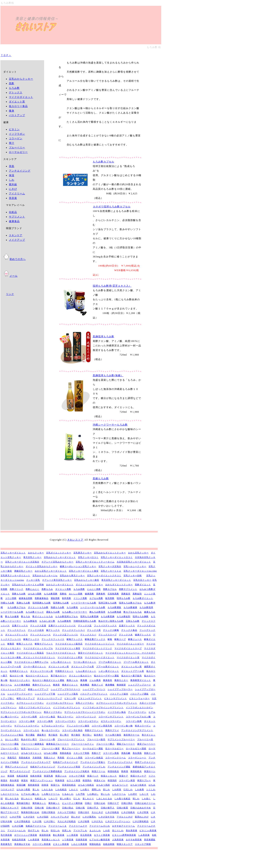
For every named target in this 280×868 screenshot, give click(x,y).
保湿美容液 (45, 835)
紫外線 (13, 184)
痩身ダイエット (70, 685)
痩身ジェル (72, 680)
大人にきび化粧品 (67, 821)
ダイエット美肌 (75, 758)
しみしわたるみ (104, 799)
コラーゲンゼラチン (88, 721)
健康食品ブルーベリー (58, 744)
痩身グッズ (97, 685)
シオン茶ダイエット (109, 671)
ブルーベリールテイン (83, 744)
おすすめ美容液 (134, 840)
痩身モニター (121, 680)
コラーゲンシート (137, 758)
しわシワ (53, 799)
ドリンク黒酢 (80, 598)
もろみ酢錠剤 (124, 616)
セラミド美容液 (102, 835)
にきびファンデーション (118, 821)
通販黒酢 (55, 598)
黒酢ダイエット (143, 585)
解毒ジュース (135, 639)
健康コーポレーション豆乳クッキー (78, 566)
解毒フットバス (25, 644)
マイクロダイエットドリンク (97, 648)
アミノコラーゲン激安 (78, 726)
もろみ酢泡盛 (114, 612)
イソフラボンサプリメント (67, 708)
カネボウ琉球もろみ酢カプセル (112, 207)
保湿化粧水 (136, 771)
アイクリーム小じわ (100, 826)
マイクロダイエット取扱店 (30, 653)
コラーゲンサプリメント (111, 717)
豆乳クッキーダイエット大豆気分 (22, 562)
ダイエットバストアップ (50, 698)
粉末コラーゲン (143, 726)
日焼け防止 (68, 808)
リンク (10, 294)
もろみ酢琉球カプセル (67, 616)
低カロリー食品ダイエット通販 (48, 680)
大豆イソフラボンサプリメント (35, 708)
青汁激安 (76, 735)
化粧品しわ (40, 799)
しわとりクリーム (10, 794)
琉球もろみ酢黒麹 (89, 616)
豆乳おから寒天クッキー (72, 575)
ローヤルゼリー (18, 152)
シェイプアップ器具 (68, 694)
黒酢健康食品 (42, 598)
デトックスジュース (40, 635)
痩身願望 (121, 685)
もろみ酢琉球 (146, 607)
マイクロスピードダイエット (100, 657)
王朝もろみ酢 (133, 621)
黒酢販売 (126, 594)
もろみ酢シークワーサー (75, 612)
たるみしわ (68, 794)
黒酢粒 (63, 594)
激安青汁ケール (132, 735)
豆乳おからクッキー (21, 79)
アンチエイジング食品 (12, 735)
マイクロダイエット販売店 (69, 644)
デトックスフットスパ (73, 630)
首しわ (36, 789)
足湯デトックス (127, 626)
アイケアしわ (80, 830)
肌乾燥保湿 (34, 785)
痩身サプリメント (42, 685)
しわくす (144, 794)
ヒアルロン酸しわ (30, 794)
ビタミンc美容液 (148, 830)
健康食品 (14, 221)
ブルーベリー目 (145, 739)
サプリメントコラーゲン (27, 726)
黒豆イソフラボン (53, 712)
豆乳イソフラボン (85, 703)
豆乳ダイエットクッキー (59, 553)
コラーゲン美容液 (42, 844)
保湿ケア (124, 776)
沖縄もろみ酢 (7, 603)
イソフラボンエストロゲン (139, 708)
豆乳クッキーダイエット (13, 553)
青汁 (12, 143)
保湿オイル (100, 780)
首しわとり (88, 799)
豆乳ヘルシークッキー (135, 566)
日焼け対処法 (48, 812)
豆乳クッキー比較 (133, 575)
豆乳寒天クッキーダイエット (15, 575)
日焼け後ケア (53, 808)
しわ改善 (139, 789)
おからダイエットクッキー (119, 585)
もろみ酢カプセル (103, 162)
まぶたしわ (95, 830)
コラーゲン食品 (47, 717)
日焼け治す (84, 812)
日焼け (88, 803)
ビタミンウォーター (139, 698)
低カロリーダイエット (37, 676)
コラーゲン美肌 (111, 753)
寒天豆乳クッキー (32, 557)
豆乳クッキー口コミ (88, 557)
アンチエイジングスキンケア (36, 762)
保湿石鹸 (21, 785)
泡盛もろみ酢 (58, 607)
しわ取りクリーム (51, 794)
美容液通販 (150, 840)
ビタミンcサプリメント (90, 698)
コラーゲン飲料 (45, 721)
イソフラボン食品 (117, 712)
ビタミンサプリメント (115, 698)
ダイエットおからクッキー (89, 585)
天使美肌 (37, 758)
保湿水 (25, 780)
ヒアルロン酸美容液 (100, 840)
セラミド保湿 (73, 780)
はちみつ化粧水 (138, 785)
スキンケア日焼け (67, 812)
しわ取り (85, 789)
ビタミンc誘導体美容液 (124, 835)
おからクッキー (36, 553)
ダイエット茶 (17, 102)
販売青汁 (99, 735)
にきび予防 (15, 817)
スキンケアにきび (60, 817)
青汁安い (87, 735)
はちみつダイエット (31, 753)
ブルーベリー (17, 148)
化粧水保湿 (36, 776)
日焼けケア (113, 803)
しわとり (73, 789)
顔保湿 (45, 785)
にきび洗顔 (43, 817)
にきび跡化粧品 (141, 821)
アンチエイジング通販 (119, 767)
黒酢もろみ (47, 589)
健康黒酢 (89, 594)
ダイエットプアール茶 (133, 671)
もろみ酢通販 (114, 607)
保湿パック (93, 776)
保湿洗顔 (112, 780)
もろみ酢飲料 (64, 621)
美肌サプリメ (112, 730)
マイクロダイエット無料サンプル (31, 662)
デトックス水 (126, 635)
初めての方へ (18, 259)
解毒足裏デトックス (95, 639)
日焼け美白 (127, 803)
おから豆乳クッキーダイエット (51, 571)
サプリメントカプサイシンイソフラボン (85, 712)
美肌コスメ (50, 758)
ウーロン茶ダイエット (85, 662)
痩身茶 (56, 685)
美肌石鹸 (126, 753)
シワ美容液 (68, 840)
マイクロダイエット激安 (68, 648)
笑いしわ (105, 794)
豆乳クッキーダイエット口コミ (117, 557)
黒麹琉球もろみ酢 (103, 337)
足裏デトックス (20, 626)
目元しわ (55, 830)
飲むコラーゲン (65, 717)
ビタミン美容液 (61, 844)
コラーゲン (16, 138)
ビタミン (14, 129)
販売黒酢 (110, 598)
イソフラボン (17, 134)
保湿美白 (87, 780)
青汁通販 (30, 735)
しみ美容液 (144, 835)
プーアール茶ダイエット (136, 662)
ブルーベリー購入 (105, 744)
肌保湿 (125, 771)
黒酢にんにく (32, 589)
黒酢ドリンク (17, 589)
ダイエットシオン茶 (59, 667)
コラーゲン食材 (27, 721)
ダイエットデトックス (17, 635)
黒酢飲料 (101, 594)
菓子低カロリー (59, 676)
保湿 (12, 175)
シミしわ (151, 789)
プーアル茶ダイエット (110, 662)
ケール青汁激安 (113, 735)
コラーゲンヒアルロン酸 (138, 717)
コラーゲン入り (31, 730)
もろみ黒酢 (79, 589)
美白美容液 (132, 830)
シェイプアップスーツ (139, 685)
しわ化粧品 (61, 789)
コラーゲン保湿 (127, 780)
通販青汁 (42, 735)
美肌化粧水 (25, 758)
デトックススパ (88, 635)
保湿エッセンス (109, 776)
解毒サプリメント (44, 644)
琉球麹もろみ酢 (61, 603)
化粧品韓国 (109, 844)
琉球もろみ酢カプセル (130, 603)
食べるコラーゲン (51, 730)
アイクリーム (17, 194)
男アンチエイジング (20, 771)
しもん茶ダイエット (86, 671)
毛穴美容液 (6, 835)
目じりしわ (118, 830)
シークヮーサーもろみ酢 (93, 607)
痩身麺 (84, 680)
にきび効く (50, 821)
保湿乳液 (48, 776)
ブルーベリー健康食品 (32, 744)
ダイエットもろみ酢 (38, 607)
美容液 (13, 198)
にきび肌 (37, 821)
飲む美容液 (59, 835)
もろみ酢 (14, 88)
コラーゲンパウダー (65, 721)
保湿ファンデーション (42, 780)
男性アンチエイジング (17, 767)
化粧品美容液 (19, 840)
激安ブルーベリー (146, 744)
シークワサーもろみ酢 (12, 612)
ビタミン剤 (70, 698)
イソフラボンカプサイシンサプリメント (103, 708)
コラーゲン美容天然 (102, 726)
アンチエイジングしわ (94, 767)
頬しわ (136, 799)
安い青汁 (64, 735)
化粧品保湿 (22, 776)
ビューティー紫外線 (72, 803)
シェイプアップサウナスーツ (65, 689)
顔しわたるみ (12, 799)
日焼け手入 (93, 808)
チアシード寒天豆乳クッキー (57, 580)
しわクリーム (119, 794)
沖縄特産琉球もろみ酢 (85, 621)
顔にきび (76, 817)
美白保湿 (14, 780)
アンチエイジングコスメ (120, 762)
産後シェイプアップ (38, 689)
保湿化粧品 (113, 771)
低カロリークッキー (20, 680)
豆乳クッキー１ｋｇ (111, 571)
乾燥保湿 (60, 780)
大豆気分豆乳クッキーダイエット (134, 562)
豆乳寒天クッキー (83, 553)
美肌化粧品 (65, 753)
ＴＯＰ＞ (6, 55)
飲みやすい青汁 (29, 739)
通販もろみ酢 (53, 612)
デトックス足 (85, 626)
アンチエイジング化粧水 (77, 771)
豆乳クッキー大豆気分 (110, 566)
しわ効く (146, 799)
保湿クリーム (99, 771)
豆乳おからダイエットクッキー (110, 553)
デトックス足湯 (38, 626)
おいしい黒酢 (76, 594)
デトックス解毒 (111, 630)
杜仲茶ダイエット (19, 671)
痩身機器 (85, 685)
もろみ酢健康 (130, 607)
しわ (12, 180)
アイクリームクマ (78, 826)
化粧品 (13, 212)
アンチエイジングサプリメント (137, 730)
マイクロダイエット (21, 97)
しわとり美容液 (79, 844)
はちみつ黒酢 (35, 594)
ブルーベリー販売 (96, 739)
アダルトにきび (125, 817)
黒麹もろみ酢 (23, 603)
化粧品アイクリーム (36, 826)
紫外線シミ (54, 803)
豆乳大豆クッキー (142, 580)
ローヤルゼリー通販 (93, 748)
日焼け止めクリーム (145, 803)
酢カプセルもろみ (133, 612)
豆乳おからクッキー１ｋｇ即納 (28, 585)
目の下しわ (34, 830)
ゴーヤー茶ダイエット (35, 667)
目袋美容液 (81, 840)
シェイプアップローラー (120, 689)
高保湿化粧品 (69, 785)
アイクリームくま (58, 826)
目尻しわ (67, 830)
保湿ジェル (61, 776)
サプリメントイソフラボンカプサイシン (21, 712)
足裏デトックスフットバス (62, 626)
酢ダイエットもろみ (43, 616)
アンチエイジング (20, 171)
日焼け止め (100, 803)
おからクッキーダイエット (60, 585)
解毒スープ (120, 639)
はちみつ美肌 (23, 789)
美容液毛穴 (6, 844)
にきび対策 (143, 812)
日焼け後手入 (108, 808)
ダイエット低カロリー (80, 676)
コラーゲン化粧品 (94, 758)
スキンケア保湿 (77, 776)
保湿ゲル (55, 785)
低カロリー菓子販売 (132, 676)
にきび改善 (84, 821)
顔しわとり (27, 799)
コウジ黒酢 (11, 598)
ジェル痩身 (95, 680)
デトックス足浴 (36, 630)
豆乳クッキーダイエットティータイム (95, 562)
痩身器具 (108, 680)
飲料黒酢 (67, 598)
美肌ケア (96, 753)
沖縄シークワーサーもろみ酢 (110, 425)
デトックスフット (17, 630)
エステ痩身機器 (22, 685)
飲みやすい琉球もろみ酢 (111, 621)
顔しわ (106, 789)
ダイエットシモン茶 (132, 667)
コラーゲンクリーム (116, 758)
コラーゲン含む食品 (72, 730)
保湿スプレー (144, 780)
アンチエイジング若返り (93, 762)
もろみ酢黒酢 (51, 594)
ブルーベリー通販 (10, 744)
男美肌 (61, 758)
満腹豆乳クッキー (23, 571)
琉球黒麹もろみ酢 (42, 603)
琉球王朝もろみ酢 (108, 603)
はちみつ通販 (51, 753)
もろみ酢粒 (72, 607)
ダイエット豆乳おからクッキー (42, 566)
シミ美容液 (72, 835)
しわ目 (106, 830)
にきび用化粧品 (22, 821)
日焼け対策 (27, 808)
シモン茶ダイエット (61, 662)
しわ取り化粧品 (122, 799)
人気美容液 (118, 840)
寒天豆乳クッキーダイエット (116, 580)
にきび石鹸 (18, 826)
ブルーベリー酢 (47, 739)
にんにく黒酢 (94, 589)
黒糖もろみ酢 (101, 478)
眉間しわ (96, 789)
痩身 (12, 111)
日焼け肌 (80, 808)
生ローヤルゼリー (114, 748)
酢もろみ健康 (12, 616)
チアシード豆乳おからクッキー (58, 562)
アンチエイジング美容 (69, 767)
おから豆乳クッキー (138, 553)
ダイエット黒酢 (63, 589)
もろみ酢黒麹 (108, 616)
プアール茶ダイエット (108, 667)
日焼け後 (39, 808)
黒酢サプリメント (128, 589)
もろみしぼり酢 (47, 621)
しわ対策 (117, 789)
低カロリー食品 (18, 106)
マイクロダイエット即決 (70, 657)
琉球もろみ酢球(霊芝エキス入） (112, 286)
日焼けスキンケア (10, 808)
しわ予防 (80, 794)
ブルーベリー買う (10, 748)
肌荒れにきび (142, 817)
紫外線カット (39, 803)
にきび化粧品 (112, 812)
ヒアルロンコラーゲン (53, 726)
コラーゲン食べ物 (124, 726)
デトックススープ (108, 635)
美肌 (12, 166)
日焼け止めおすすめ (141, 808)
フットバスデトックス (105, 626)
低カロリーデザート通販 (106, 676)
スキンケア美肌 (81, 753)
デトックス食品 (129, 630)
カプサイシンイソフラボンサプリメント (117, 703)
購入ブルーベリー (71, 748)
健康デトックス (143, 635)
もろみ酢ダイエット (143, 598)
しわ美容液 (34, 840)
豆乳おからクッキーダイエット (60, 557)
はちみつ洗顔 (103, 785)
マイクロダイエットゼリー (130, 644)
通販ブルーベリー (126, 744)
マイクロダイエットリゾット (100, 644)
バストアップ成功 (119, 694)
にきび (13, 189)
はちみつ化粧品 (86, 785)
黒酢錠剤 (137, 594)
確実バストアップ (26, 698)
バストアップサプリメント (94, 694)
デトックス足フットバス (65, 635)
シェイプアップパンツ (94, 689)
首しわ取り (65, 799)
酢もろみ (26, 616)
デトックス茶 (94, 630)
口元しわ (128, 789)
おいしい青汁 (12, 739)
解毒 (110, 639)
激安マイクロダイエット (91, 653)
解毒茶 (11, 644)
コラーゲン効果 (29, 717)
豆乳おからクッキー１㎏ (45, 575)
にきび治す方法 (106, 817)
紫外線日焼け (23, 803)
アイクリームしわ (17, 830)
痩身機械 (110, 685)
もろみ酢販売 (30, 621)
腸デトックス (53, 630)
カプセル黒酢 (96, 598)
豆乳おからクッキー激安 (87, 580)
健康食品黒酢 (26, 598)
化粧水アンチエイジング (43, 767)
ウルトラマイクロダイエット (61, 653)
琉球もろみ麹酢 (141, 616)
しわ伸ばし (93, 794)
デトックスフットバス (53, 639)
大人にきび (97, 812)
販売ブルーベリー (30, 748)
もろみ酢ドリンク (35, 612)
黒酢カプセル (110, 589)
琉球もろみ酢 (124, 598)
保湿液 (11, 776)
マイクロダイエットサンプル (38, 648)
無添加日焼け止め (30, 812)
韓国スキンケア (125, 844)
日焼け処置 (122, 808)
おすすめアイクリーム (124, 826)
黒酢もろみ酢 (19, 594)
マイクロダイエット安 (128, 657)
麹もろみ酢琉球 (97, 612)
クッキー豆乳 (33, 580)
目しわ (45, 830)
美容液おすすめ (22, 844)
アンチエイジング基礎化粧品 (47, 771)
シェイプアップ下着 (45, 694)
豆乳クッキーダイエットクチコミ (104, 575)
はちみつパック (120, 785)
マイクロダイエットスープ (128, 648)
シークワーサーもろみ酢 (84, 603)
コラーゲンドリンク (86, 717)
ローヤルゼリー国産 (136, 748)
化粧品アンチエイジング (65, 762)
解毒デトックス (31, 639)
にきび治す (29, 817)
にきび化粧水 (128, 812)
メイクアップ (17, 240)
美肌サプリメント (94, 730)
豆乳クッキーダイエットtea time (140, 571)
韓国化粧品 (95, 844)
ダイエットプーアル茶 (83, 667)
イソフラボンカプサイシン (60, 703)
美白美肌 (137, 753)
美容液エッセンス (51, 840)
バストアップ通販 (139, 694)
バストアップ (17, 115)
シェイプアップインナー (20, 694)
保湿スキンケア (138, 776)
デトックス (16, 93)
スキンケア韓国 (143, 844)
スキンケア (16, 235)
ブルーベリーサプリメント (71, 739)
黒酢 (12, 83)
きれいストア (75, 540)
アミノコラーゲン (137, 712)
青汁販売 (53, 735)
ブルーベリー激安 (51, 748)
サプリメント (17, 217)
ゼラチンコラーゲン (111, 721)
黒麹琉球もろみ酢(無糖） (108, 375)
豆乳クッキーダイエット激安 (84, 571)
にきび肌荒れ (89, 817)
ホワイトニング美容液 (26, 835)
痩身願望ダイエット (141, 680)
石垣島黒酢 (113, 594)
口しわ (77, 799)
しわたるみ (47, 789)
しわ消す (133, 794)
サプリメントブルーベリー (121, 739)
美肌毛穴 (12, 758)
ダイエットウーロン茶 (42, 671)
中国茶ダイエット (64, 671)
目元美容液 (86, 835)
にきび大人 (97, 821)
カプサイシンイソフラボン (30, 703)
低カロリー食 (17, 676)
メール (14, 276)
